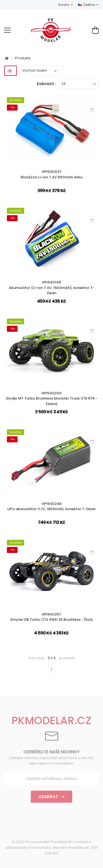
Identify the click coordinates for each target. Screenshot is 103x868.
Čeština (86, 5)
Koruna (64, 5)
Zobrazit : (46, 84)
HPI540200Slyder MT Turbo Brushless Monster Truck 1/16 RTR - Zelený (52, 398)
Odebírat (48, 797)
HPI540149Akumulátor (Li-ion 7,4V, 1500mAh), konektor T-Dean (52, 288)
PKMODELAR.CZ (51, 720)
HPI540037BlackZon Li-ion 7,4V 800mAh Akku (51, 174)
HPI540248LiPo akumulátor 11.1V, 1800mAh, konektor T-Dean (51, 506)
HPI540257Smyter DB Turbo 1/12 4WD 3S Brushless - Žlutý (51, 617)
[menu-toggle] (7, 30)
